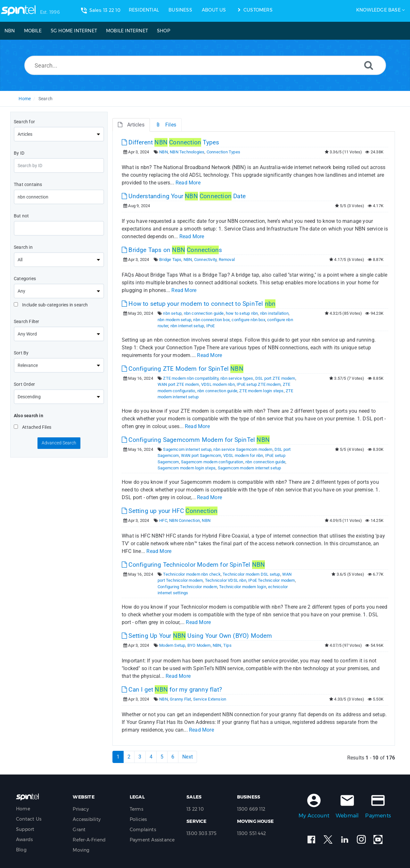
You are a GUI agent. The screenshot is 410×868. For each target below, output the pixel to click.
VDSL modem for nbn (243, 455)
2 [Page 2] (129, 757)
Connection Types (223, 152)
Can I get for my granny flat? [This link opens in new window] (172, 690)
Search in (23, 247)
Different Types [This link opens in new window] (170, 142)
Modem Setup (172, 645)
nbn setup (172, 313)
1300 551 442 (251, 833)
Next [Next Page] (188, 757)
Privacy (81, 809)
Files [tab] (166, 125)
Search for (24, 122)
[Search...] (205, 65)
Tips (227, 645)
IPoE (211, 326)
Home (25, 99)
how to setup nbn (242, 313)
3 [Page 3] (140, 757)
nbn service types (237, 378)
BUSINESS (180, 10)
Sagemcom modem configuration (212, 462)
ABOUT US (214, 10)
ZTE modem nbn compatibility (191, 378)
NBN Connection (184, 520)
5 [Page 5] (162, 757)
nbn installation (274, 313)
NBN (164, 152)
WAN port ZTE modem (178, 384)
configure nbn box (248, 320)
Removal (227, 260)
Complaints (143, 830)
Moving (81, 850)
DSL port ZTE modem (275, 378)
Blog (21, 850)
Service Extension (210, 699)
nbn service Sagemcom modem (243, 449)
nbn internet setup (187, 326)
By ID (19, 153)
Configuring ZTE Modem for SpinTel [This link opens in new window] (183, 369)
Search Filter (27, 321)
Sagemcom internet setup (187, 449)
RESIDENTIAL (144, 10)
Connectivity (205, 260)
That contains (28, 184)
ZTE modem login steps (261, 391)
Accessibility (87, 819)
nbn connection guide (204, 313)
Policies (138, 819)
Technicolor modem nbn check (192, 574)
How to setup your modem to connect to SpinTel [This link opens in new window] (199, 304)
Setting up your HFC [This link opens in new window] (170, 511)
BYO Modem (199, 645)
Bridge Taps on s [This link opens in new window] (172, 250)
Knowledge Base (378, 10)
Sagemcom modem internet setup (250, 468)
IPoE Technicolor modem (271, 580)
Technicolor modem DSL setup (251, 574)
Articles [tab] (131, 125)
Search (45, 99)
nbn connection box (211, 320)
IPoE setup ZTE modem (259, 384)
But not (21, 216)
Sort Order (24, 384)
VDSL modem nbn (218, 384)
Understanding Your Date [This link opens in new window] (184, 196)
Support (25, 829)
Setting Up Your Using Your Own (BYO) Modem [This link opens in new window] (197, 636)
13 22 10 (195, 809)
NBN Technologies (187, 152)
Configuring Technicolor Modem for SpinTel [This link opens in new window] (193, 565)
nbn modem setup (174, 320)
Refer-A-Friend (89, 840)
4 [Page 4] (151, 757)
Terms (136, 809)
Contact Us (29, 819)
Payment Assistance (152, 840)
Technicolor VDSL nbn (226, 580)
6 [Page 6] (173, 757)
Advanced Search (59, 443)
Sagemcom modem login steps (187, 468)
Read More (188, 183)
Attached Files (33, 427)
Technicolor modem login (243, 587)
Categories (25, 279)
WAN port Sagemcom (201, 455)
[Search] (369, 65)
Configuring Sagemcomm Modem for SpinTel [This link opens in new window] (196, 440)
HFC (163, 520)
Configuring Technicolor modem (187, 587)
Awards (24, 840)
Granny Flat (180, 699)
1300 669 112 (251, 809)
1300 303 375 (201, 833)
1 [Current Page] (118, 757)
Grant (79, 830)
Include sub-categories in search (51, 305)
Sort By (21, 353)
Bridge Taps (170, 260)
